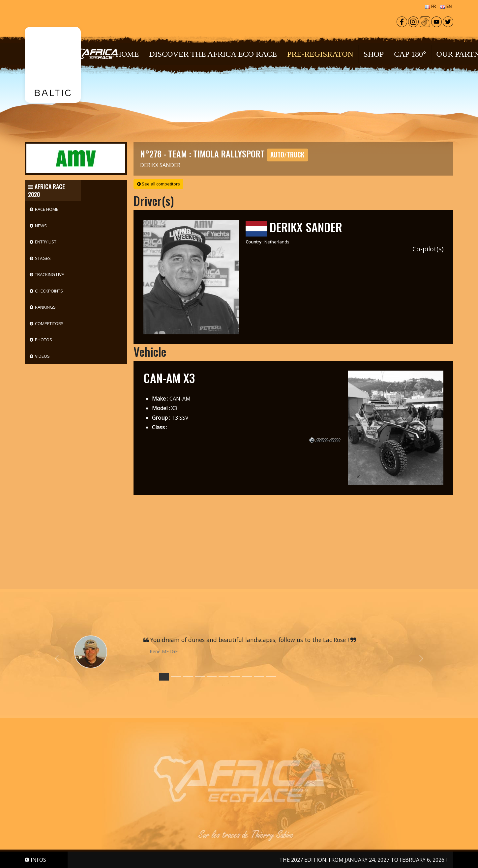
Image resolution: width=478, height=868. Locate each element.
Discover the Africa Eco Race (213, 54)
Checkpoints (49, 291)
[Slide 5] (224, 677)
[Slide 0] (164, 677)
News (41, 226)
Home (127, 54)
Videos (42, 356)
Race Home (47, 209)
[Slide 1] (176, 677)
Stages (43, 258)
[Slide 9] (271, 677)
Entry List (46, 242)
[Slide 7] (247, 677)
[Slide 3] (200, 677)
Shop (374, 54)
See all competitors (159, 184)
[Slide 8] (259, 677)
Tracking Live (49, 274)
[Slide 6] (235, 677)
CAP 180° (410, 54)
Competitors (49, 323)
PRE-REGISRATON (320, 54)
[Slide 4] (212, 677)
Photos (44, 340)
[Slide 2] (188, 677)
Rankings (45, 307)
